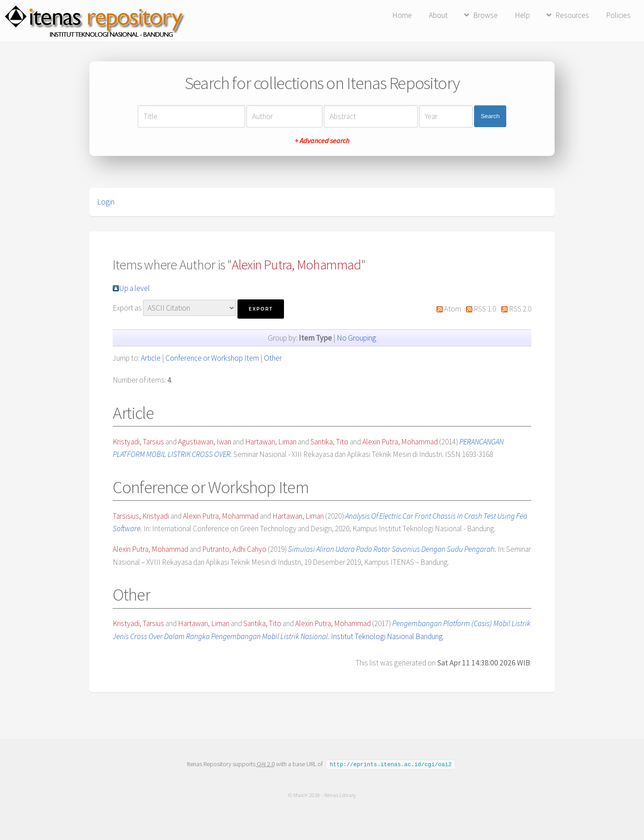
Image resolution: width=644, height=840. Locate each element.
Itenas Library (340, 795)
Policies (618, 15)
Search (490, 116)
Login (106, 202)
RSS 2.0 (520, 309)
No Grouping (356, 338)
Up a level (134, 288)
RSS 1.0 (485, 309)
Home (402, 15)
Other (273, 358)
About (438, 15)
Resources (572, 15)
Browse (485, 15)
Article (151, 358)
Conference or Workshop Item (212, 358)
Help (522, 15)
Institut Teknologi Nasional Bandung (387, 636)
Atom (453, 309)
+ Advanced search (322, 141)
